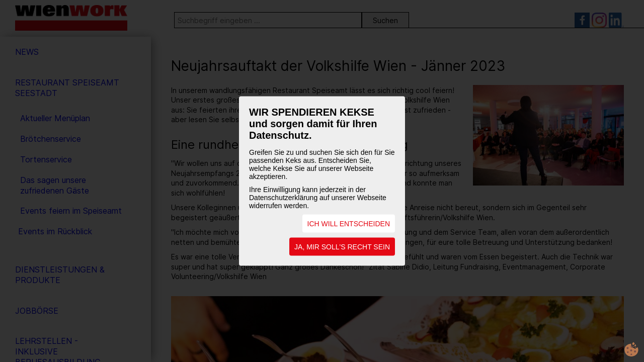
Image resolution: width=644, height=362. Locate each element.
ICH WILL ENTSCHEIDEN (349, 224)
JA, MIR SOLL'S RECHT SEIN (342, 247)
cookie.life (631, 349)
